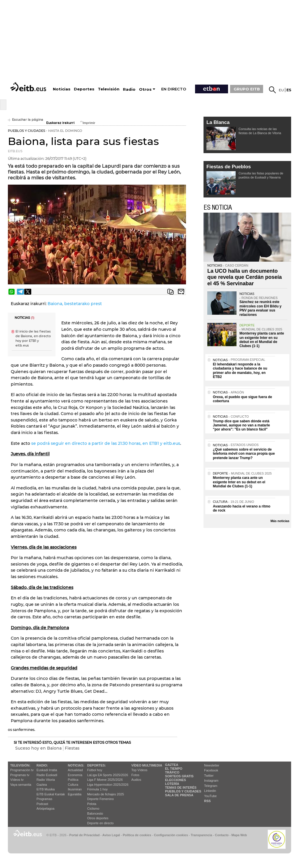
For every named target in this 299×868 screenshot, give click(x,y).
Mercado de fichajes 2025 (106, 794)
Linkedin (210, 791)
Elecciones (175, 780)
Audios (136, 780)
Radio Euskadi (47, 775)
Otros (145, 89)
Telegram (211, 786)
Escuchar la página (26, 120)
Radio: (42, 765)
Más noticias (280, 521)
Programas (44, 799)
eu (281, 90)
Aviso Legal (111, 835)
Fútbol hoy (95, 770)
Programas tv (20, 775)
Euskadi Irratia (47, 770)
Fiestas (72, 748)
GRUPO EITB (247, 89)
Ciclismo (93, 808)
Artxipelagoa (45, 808)
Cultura (73, 785)
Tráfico (172, 772)
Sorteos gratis (179, 776)
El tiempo (174, 769)
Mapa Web (239, 835)
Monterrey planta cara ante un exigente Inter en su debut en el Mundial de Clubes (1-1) (262, 340)
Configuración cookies (171, 835)
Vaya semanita (21, 785)
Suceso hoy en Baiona (38, 748)
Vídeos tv (17, 780)
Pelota (92, 804)
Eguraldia (74, 794)
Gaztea (42, 785)
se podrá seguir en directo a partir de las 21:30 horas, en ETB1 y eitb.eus (106, 443)
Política (73, 780)
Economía (75, 775)
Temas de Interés (181, 787)
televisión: (20, 765)
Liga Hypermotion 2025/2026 (108, 785)
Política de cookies (137, 835)
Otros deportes (98, 818)
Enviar (181, 292)
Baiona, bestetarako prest (75, 304)
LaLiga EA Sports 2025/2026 (108, 775)
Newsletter (212, 765)
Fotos (135, 775)
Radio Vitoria (46, 780)
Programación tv (22, 770)
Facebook (211, 770)
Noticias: (76, 765)
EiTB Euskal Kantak (51, 794)
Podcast (42, 804)
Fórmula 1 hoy (98, 789)
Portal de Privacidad (84, 835)
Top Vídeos (139, 770)
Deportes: (97, 765)
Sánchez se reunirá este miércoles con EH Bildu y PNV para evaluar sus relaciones (260, 308)
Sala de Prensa (179, 795)
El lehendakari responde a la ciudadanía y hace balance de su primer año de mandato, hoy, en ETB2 (240, 371)
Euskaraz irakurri (60, 123)
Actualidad (75, 770)
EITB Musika (46, 789)
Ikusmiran (75, 789)
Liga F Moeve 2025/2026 (105, 780)
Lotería (172, 784)
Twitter (209, 776)
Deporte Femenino (101, 799)
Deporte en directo (101, 823)
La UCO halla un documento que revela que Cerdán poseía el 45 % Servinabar (245, 277)
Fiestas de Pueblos (229, 167)
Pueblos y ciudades (183, 791)
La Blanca (218, 122)
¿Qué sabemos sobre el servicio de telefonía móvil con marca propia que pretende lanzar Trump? (244, 454)
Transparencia (201, 835)
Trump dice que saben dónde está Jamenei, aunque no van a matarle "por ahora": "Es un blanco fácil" (241, 425)
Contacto (222, 835)
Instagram (211, 780)
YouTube (210, 796)
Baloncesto (95, 813)
